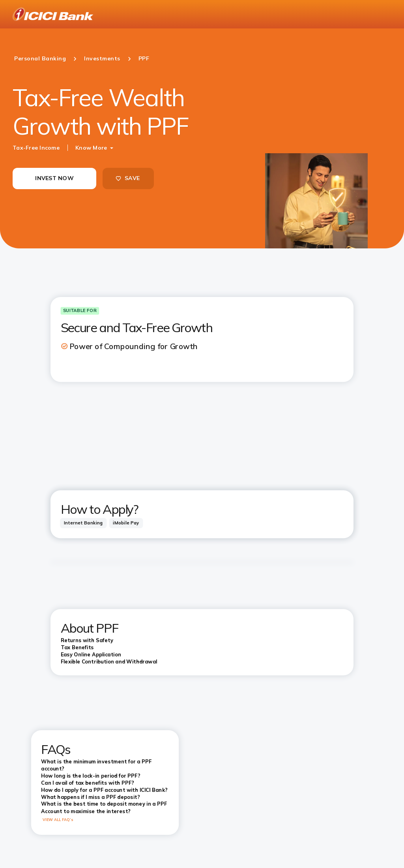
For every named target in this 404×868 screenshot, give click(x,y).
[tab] (83, 523)
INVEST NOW (54, 178)
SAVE (127, 178)
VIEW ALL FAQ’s (58, 820)
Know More (91, 148)
